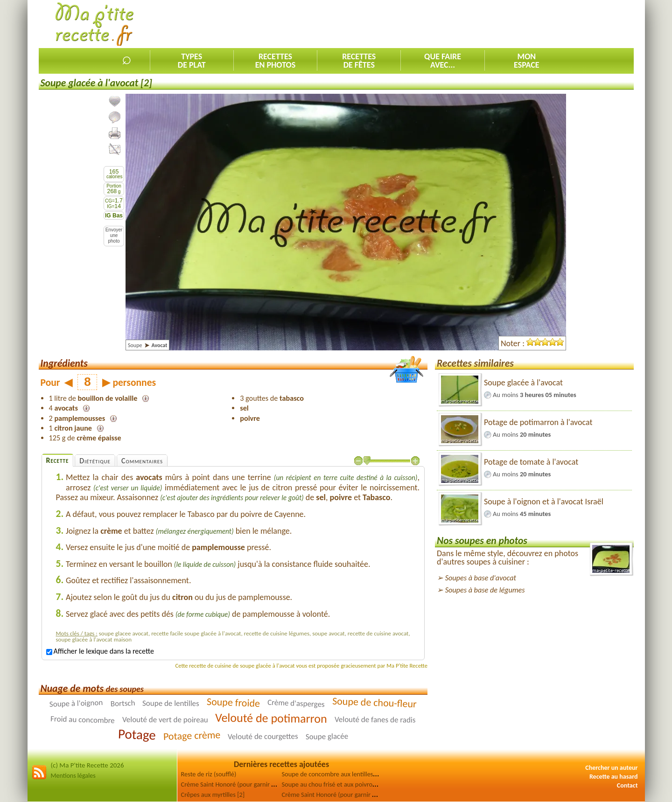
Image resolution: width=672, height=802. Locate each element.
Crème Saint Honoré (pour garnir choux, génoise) (348, 795)
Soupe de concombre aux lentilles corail (336, 774)
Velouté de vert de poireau (165, 720)
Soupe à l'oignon (76, 703)
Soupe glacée (326, 737)
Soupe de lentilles (171, 703)
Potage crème (192, 736)
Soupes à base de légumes (485, 590)
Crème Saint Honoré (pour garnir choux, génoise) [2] (252, 784)
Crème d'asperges (296, 704)
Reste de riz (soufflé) (209, 774)
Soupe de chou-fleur (374, 703)
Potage (137, 735)
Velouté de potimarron (271, 718)
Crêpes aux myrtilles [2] (213, 795)
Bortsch (122, 703)
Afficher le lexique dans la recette (100, 651)
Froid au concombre (83, 720)
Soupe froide (234, 702)
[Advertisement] (464, 24)
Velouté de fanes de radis (375, 720)
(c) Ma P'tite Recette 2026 (87, 765)
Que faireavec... (443, 61)
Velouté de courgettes (263, 737)
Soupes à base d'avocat (481, 578)
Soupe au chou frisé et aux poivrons (330, 784)
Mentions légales (73, 776)
